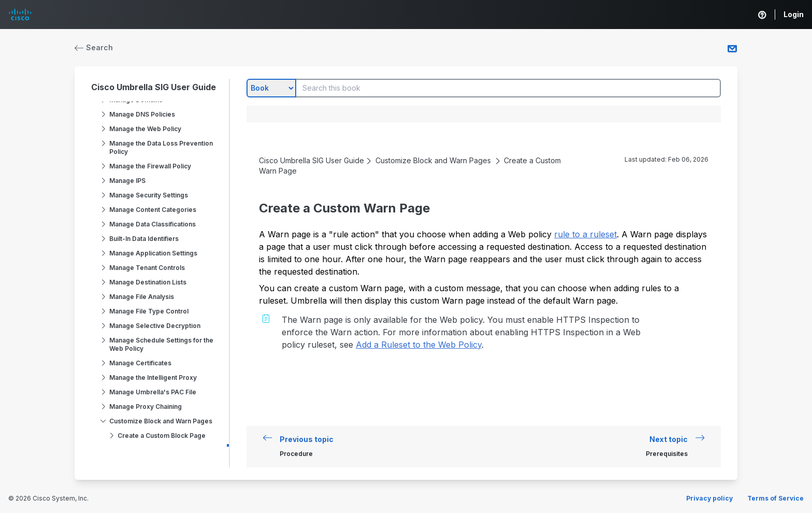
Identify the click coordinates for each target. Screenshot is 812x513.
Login (794, 14)
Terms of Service (775, 498)
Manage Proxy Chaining (146, 407)
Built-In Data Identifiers (144, 239)
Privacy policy (709, 498)
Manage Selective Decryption (155, 326)
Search (94, 47)
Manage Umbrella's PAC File (153, 392)
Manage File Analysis (142, 297)
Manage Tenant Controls (147, 268)
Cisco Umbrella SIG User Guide (154, 87)
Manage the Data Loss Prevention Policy (161, 147)
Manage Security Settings (149, 195)
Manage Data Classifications (153, 224)
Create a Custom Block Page (162, 436)
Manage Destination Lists (148, 282)
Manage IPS (127, 181)
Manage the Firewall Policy (150, 166)
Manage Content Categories (153, 210)
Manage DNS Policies (142, 114)
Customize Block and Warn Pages (161, 421)
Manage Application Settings (153, 253)
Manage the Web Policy (145, 129)
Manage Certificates (140, 363)
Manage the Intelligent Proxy (153, 377)
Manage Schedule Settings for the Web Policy (161, 344)
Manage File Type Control (149, 311)
